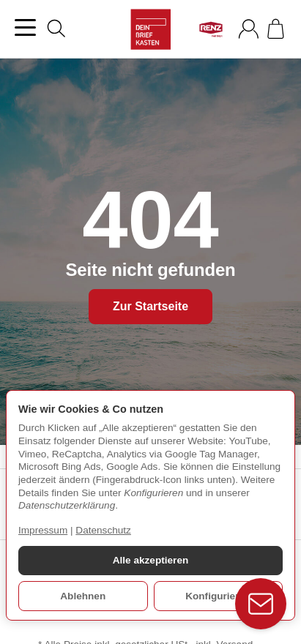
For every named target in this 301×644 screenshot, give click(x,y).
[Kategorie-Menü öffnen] (25, 27)
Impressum (43, 530)
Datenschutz (103, 530)
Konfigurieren (218, 596)
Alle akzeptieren (151, 560)
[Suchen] (56, 29)
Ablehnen (83, 596)
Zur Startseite (150, 306)
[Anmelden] (249, 29)
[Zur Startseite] (151, 29)
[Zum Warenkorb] (276, 29)
